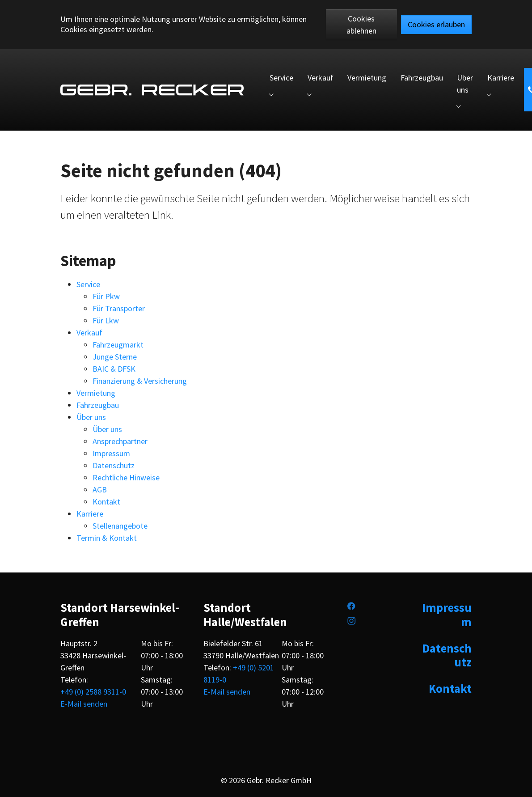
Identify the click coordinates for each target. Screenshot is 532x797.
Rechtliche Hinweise (126, 477)
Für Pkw (106, 296)
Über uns (91, 417)
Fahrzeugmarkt (118, 345)
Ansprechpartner (120, 441)
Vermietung (96, 393)
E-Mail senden (84, 704)
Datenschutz (114, 465)
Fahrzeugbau (98, 405)
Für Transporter (119, 308)
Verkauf (89, 333)
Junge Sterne (115, 357)
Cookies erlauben (436, 24)
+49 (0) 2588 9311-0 (93, 692)
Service (88, 284)
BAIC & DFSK (114, 369)
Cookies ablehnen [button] (361, 25)
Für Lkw (106, 320)
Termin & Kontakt (107, 538)
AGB (100, 490)
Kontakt (106, 502)
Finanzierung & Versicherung (140, 381)
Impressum (111, 453)
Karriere (90, 514)
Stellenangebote (120, 526)
